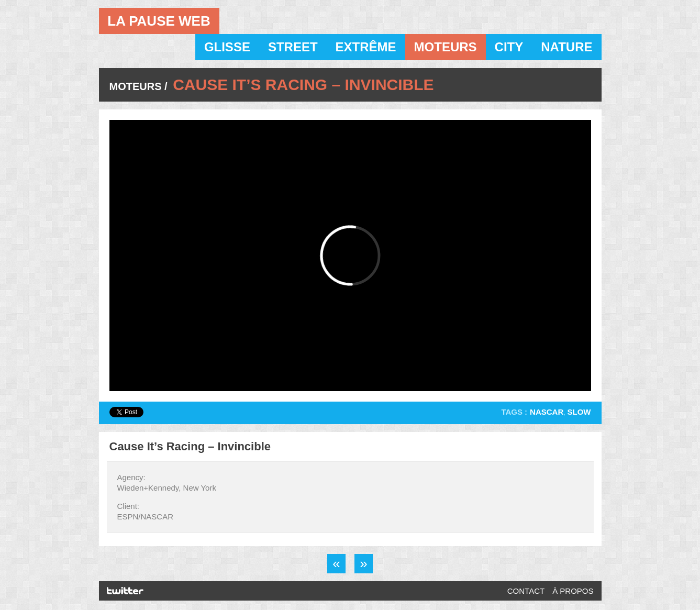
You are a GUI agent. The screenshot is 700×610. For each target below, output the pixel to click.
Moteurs (446, 47)
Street (293, 47)
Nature (566, 47)
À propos (573, 591)
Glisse (227, 47)
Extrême (366, 47)
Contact (526, 591)
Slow (579, 412)
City (509, 47)
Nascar (547, 412)
